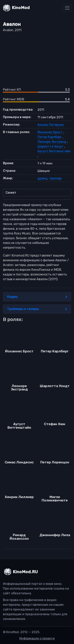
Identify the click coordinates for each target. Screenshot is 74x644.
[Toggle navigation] (67, 8)
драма (42, 178)
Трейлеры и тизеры (37, 309)
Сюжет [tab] (11, 193)
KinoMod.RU (25, 572)
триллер (55, 178)
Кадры (37, 297)
